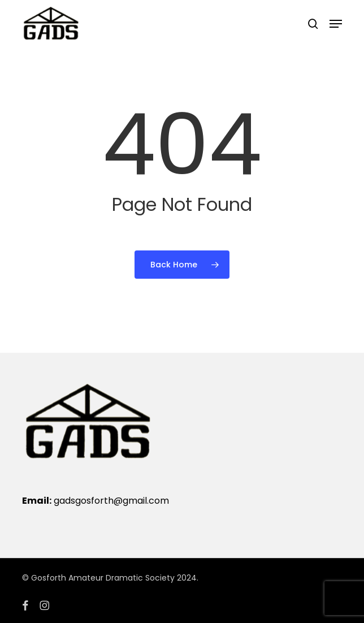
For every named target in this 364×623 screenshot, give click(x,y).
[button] (336, 24)
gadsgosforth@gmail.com (111, 501)
